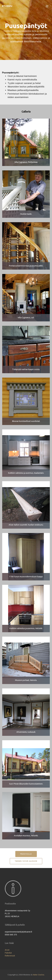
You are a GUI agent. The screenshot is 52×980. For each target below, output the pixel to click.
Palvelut (8, 953)
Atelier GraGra (38, 975)
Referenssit (10, 956)
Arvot (7, 950)
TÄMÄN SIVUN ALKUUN (26, 861)
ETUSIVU (7, 6)
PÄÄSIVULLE (26, 854)
